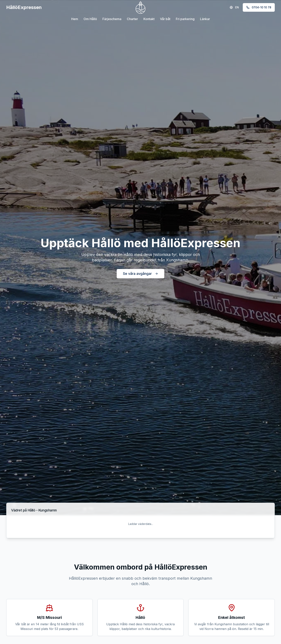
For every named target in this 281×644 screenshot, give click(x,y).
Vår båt (165, 19)
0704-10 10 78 (259, 7)
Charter (132, 19)
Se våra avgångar (140, 274)
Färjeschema (112, 19)
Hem (75, 19)
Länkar (205, 19)
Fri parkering (185, 19)
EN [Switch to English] (234, 7)
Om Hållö (90, 19)
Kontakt (149, 19)
